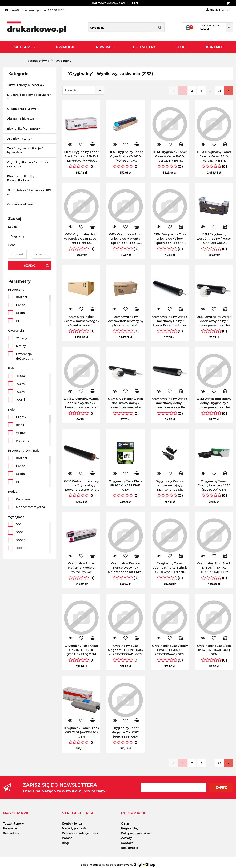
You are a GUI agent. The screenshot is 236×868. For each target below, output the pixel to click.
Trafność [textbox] (71, 90)
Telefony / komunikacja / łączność (25, 150)
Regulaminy (130, 828)
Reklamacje (130, 848)
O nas (125, 823)
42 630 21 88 (54, 10)
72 (219, 91)
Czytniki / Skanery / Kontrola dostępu (28, 164)
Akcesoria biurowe (22, 119)
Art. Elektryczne (20, 138)
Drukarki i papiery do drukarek (29, 96)
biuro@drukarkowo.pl (22, 10)
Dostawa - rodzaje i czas (80, 833)
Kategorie (24, 47)
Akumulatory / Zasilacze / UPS (29, 192)
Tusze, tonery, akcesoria (26, 85)
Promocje (65, 47)
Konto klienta (72, 823)
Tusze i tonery (13, 823)
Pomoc (67, 838)
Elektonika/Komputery (25, 129)
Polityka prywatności (136, 833)
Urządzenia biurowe (23, 109)
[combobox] (83, 90)
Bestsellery (144, 47)
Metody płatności (75, 828)
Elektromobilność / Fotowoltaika (21, 178)
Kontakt (214, 47)
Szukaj (30, 265)
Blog (181, 47)
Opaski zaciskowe (20, 204)
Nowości (104, 47)
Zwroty (126, 838)
